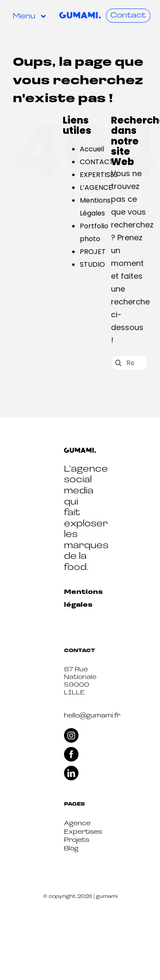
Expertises (83, 832)
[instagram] (71, 735)
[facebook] (71, 754)
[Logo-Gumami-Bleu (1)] (80, 16)
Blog (71, 849)
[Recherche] (118, 363)
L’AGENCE (96, 187)
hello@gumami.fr (92, 716)
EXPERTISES (99, 175)
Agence (77, 824)
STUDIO (92, 264)
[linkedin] (71, 773)
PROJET (93, 252)
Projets (77, 840)
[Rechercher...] (129, 363)
